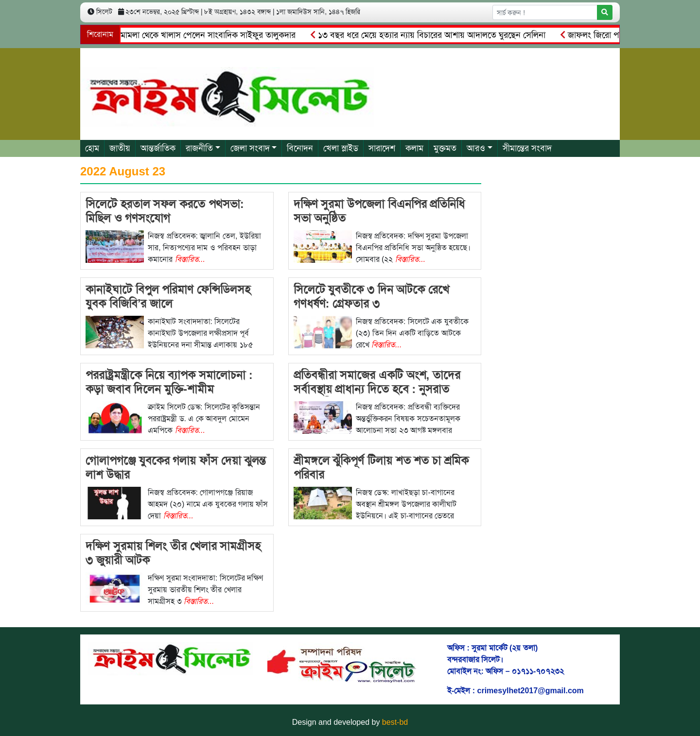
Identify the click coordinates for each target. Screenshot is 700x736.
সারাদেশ (382, 148)
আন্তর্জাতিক (158, 148)
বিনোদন (300, 148)
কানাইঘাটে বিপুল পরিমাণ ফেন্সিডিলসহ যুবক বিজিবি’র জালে (168, 296)
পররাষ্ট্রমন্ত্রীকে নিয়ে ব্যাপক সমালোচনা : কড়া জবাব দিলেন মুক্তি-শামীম (169, 382)
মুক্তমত (445, 148)
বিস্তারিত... (190, 259)
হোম (92, 148)
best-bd (395, 722)
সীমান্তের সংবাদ (527, 148)
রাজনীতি (199, 148)
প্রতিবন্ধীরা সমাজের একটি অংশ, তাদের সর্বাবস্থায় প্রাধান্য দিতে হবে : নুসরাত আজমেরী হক (377, 389)
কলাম (414, 148)
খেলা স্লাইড (341, 148)
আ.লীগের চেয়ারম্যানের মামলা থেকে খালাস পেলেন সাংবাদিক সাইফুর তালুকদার (170, 35)
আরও (476, 148)
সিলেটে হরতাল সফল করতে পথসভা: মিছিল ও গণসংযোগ (165, 211)
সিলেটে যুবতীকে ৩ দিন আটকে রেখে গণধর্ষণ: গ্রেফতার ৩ (371, 296)
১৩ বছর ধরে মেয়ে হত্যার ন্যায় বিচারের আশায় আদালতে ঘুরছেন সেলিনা (431, 35)
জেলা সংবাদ (250, 148)
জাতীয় (120, 148)
